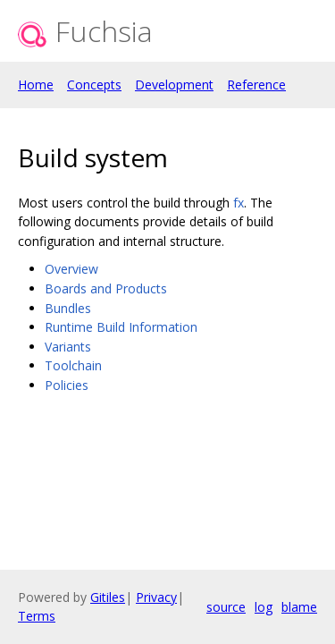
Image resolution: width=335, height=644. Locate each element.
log (264, 607)
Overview (71, 269)
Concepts (94, 85)
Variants (68, 347)
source (226, 607)
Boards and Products (106, 288)
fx (239, 203)
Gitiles (108, 597)
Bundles (68, 308)
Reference (256, 85)
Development (174, 85)
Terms (37, 616)
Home (36, 85)
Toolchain (73, 365)
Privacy (156, 597)
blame (299, 607)
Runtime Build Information (121, 327)
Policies (67, 385)
